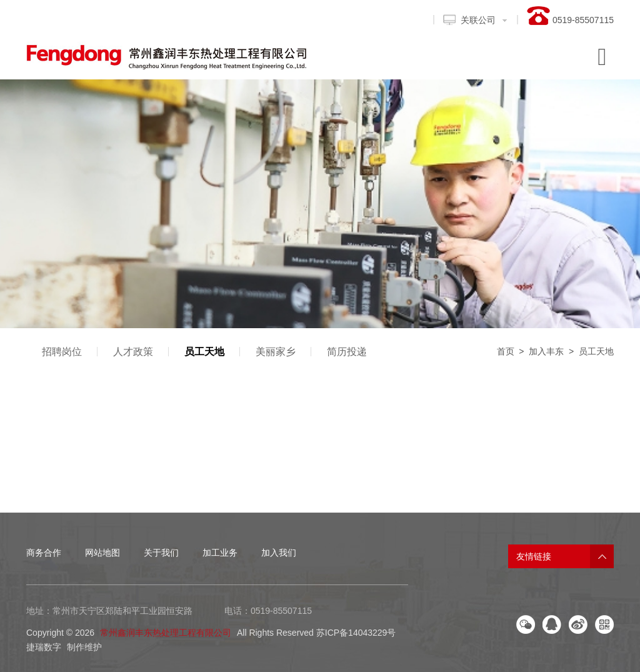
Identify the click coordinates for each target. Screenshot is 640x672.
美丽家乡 (276, 352)
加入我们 (279, 553)
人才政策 (133, 352)
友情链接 (534, 556)
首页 (506, 351)
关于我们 (161, 553)
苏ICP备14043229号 (356, 633)
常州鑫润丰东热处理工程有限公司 (166, 633)
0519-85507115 (281, 611)
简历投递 (347, 352)
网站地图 (102, 553)
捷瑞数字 (44, 647)
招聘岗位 (62, 352)
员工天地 (204, 352)
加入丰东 (546, 351)
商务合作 (44, 553)
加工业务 (220, 553)
